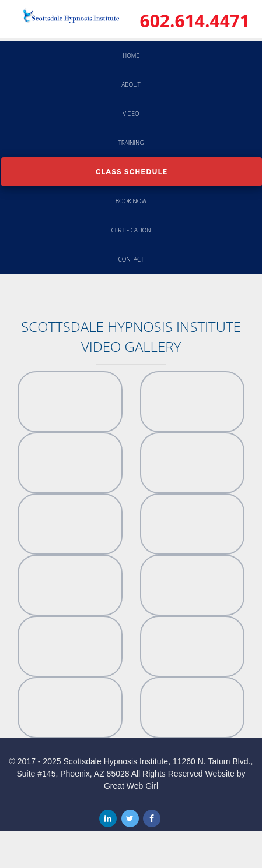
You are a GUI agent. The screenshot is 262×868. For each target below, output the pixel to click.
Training (131, 143)
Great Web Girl (131, 786)
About (131, 84)
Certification (131, 230)
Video (131, 114)
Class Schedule (132, 172)
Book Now (131, 201)
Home (131, 55)
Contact (131, 259)
